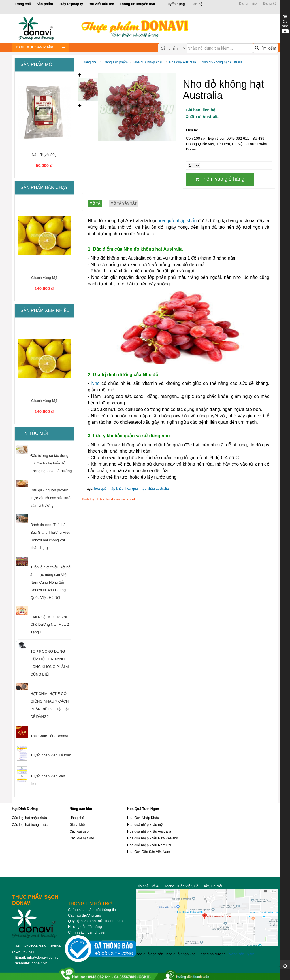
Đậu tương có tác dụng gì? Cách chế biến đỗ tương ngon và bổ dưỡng (51, 463)
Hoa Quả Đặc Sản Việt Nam (149, 852)
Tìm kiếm (266, 48)
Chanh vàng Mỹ (44, 278)
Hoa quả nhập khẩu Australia (149, 831)
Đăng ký (270, 3)
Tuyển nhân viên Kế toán (51, 755)
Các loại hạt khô (82, 838)
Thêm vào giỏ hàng (220, 179)
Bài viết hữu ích (101, 4)
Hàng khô (77, 818)
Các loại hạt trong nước (30, 825)
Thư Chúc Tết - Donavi (49, 736)
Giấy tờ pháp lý (71, 4)
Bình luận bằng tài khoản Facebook (109, 499)
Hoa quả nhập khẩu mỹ (145, 825)
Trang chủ (23, 4)
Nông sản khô (81, 809)
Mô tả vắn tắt (124, 203)
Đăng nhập (248, 3)
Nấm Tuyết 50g (44, 155)
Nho (95, 383)
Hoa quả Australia (183, 62)
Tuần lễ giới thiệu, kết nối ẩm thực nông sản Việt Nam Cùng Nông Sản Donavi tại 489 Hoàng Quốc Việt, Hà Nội (51, 582)
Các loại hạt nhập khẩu (29, 818)
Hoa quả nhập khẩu (148, 62)
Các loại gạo (79, 831)
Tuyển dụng (175, 4)
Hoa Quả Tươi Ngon (143, 809)
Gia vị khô (77, 825)
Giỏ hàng (285, 24)
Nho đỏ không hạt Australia (222, 62)
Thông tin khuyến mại (137, 4)
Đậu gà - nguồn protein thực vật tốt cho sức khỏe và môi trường (51, 498)
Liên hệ (196, 4)
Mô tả (95, 203)
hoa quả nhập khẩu (177, 221)
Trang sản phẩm (115, 62)
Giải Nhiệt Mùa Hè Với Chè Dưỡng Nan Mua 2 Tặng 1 (50, 624)
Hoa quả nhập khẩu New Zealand (153, 838)
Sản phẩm (45, 4)
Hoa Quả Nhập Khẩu (143, 818)
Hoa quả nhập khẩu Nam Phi (149, 845)
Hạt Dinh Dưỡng (25, 809)
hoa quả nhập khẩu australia (147, 489)
